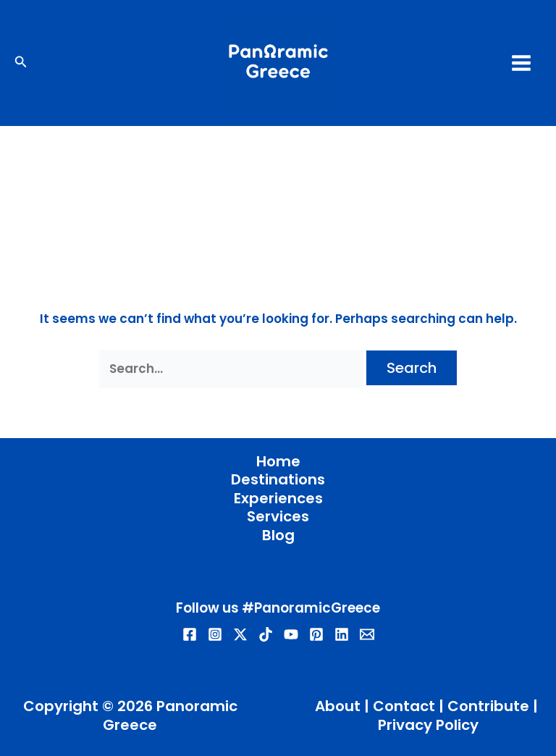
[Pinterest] (316, 634)
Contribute (488, 706)
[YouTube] (291, 634)
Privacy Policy (428, 725)
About (338, 706)
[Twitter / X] (240, 634)
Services (278, 517)
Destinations (278, 480)
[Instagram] (215, 634)
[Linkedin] (342, 634)
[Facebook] (190, 634)
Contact (404, 706)
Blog (278, 536)
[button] (21, 63)
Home (278, 462)
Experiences (278, 499)
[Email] (367, 634)
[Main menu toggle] (522, 63)
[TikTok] (266, 634)
